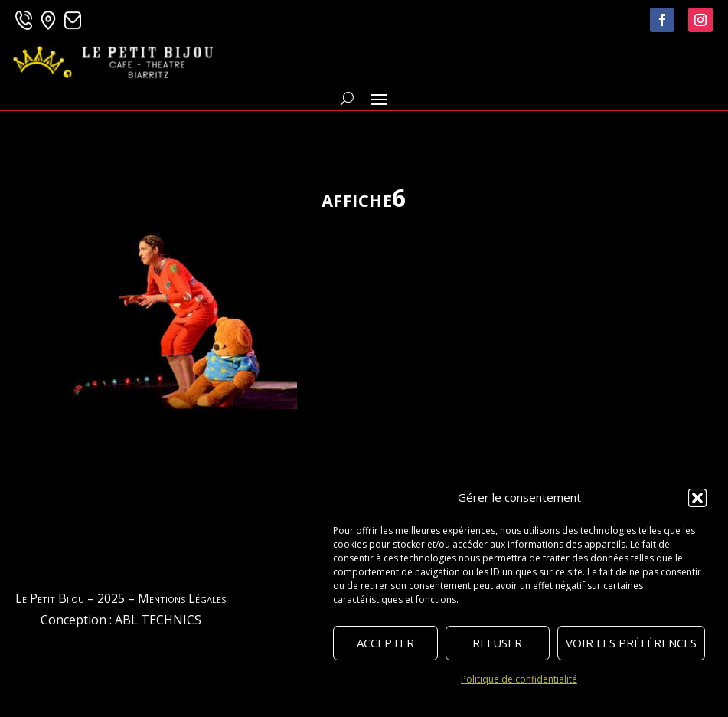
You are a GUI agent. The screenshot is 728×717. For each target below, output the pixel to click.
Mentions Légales (182, 598)
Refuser (497, 643)
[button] (697, 498)
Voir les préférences (631, 643)
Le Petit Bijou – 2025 (70, 598)
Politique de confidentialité (519, 679)
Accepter (385, 643)
